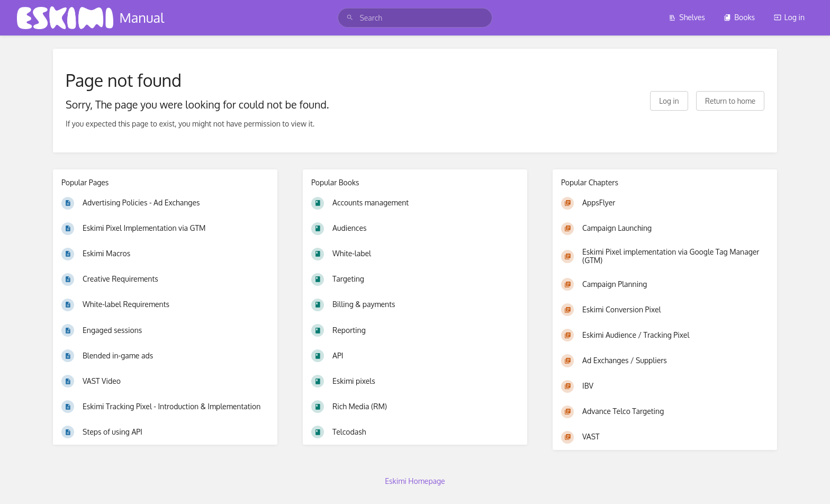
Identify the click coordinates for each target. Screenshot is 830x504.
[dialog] (810, 483)
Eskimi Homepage (415, 481)
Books (739, 17)
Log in (789, 17)
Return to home (730, 101)
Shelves (687, 17)
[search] (415, 18)
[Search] (350, 18)
